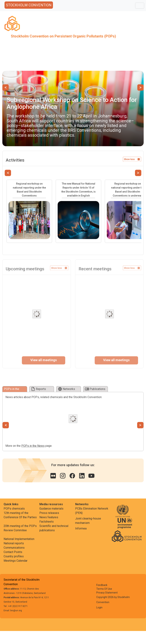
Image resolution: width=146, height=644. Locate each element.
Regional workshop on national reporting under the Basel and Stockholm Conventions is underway (128, 190)
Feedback (102, 585)
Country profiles (14, 556)
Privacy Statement (107, 593)
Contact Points (13, 552)
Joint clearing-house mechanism (88, 521)
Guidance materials (51, 509)
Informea (81, 528)
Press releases (49, 513)
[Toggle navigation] (140, 6)
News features (49, 517)
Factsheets (47, 522)
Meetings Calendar (16, 561)
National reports (14, 543)
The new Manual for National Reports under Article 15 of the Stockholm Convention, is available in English (79, 190)
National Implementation (19, 539)
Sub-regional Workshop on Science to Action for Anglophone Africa (72, 103)
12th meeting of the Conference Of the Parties (20, 515)
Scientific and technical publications (54, 528)
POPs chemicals (14, 509)
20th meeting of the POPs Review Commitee (20, 528)
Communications (14, 548)
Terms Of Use (104, 589)
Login (99, 607)
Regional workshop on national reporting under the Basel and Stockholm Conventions (29, 190)
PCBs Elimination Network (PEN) (92, 511)
